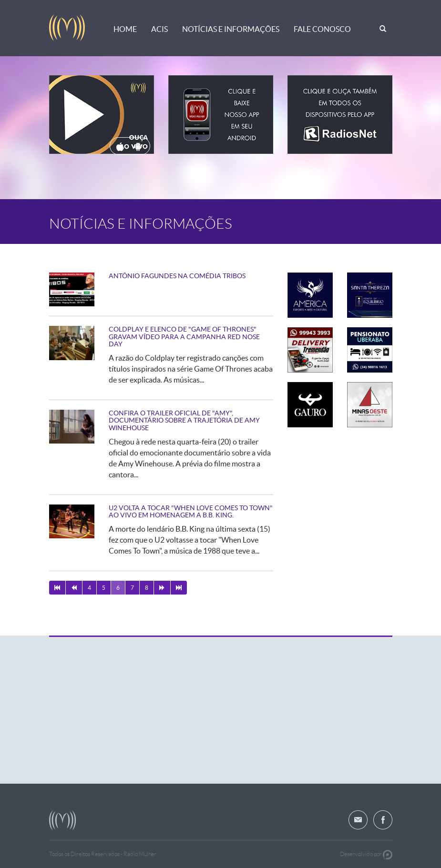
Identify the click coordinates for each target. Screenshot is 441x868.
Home (125, 29)
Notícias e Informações (231, 29)
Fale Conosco (322, 29)
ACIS (159, 29)
